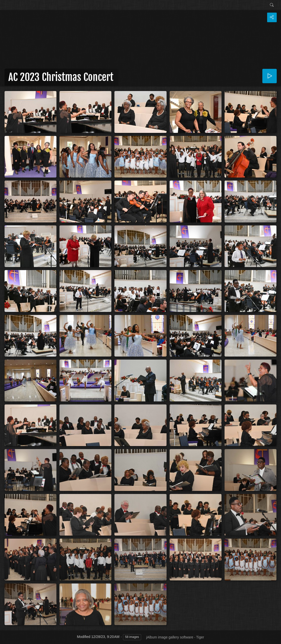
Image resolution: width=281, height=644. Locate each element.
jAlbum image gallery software (170, 637)
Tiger (200, 637)
